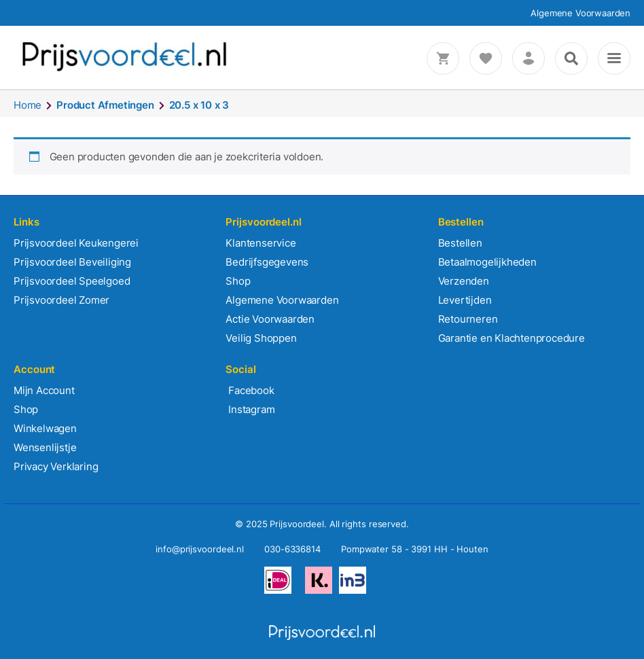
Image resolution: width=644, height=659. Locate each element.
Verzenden (464, 281)
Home (28, 105)
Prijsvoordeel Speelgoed (72, 281)
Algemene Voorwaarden (580, 13)
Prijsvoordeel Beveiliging (72, 262)
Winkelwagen (45, 428)
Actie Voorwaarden (270, 319)
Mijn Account (44, 390)
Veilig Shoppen (261, 338)
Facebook (250, 390)
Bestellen (460, 243)
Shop (238, 281)
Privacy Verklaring (56, 466)
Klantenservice (261, 243)
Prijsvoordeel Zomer (61, 300)
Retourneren (468, 319)
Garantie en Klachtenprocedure (512, 338)
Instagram (250, 409)
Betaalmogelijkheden (487, 262)
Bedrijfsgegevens (267, 262)
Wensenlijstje (45, 447)
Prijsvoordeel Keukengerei (76, 243)
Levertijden (465, 300)
